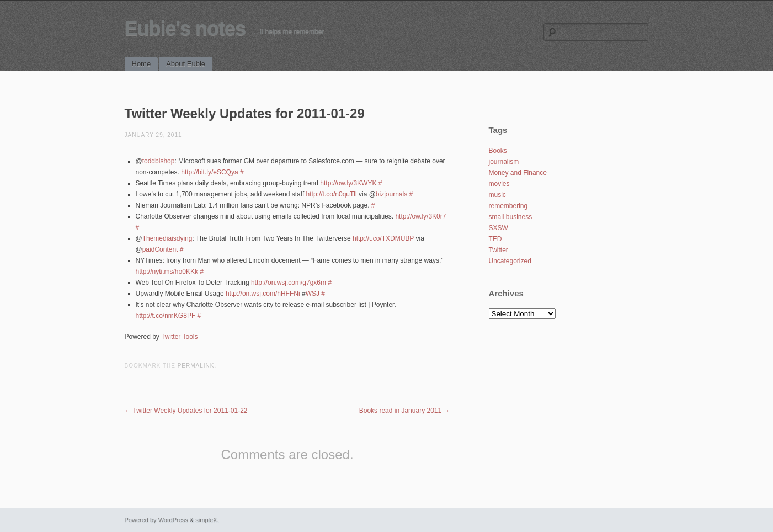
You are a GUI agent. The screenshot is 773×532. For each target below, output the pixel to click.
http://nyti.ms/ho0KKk (167, 272)
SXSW (499, 228)
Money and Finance (518, 173)
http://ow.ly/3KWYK (348, 183)
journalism (504, 162)
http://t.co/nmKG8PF (166, 316)
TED (495, 239)
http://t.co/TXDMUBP (383, 238)
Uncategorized (510, 261)
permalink (196, 366)
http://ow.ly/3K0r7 (420, 216)
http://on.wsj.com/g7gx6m (289, 283)
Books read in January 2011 (405, 411)
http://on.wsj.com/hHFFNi (263, 294)
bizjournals (391, 194)
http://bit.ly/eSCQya (209, 172)
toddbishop (159, 161)
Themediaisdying (167, 238)
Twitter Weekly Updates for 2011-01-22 (186, 411)
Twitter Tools (179, 337)
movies (499, 184)
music (497, 195)
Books (498, 151)
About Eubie (186, 64)
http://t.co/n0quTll (332, 194)
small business (511, 217)
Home (142, 64)
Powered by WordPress (156, 520)
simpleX (206, 520)
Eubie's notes (185, 28)
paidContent (160, 249)
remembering (508, 206)
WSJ (313, 294)
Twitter (499, 250)
